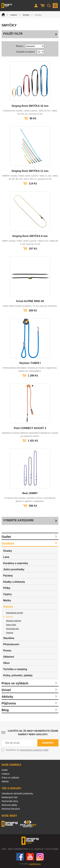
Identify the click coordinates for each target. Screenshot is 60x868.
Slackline (9, 638)
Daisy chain (11, 625)
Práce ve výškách (15, 683)
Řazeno (20, 46)
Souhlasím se (27, 750)
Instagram (40, 857)
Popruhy (10, 633)
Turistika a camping (15, 669)
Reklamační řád (9, 797)
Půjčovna (9, 703)
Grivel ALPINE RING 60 (30, 301)
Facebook (20, 857)
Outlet (6, 537)
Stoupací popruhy (14, 621)
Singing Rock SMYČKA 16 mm (30, 106)
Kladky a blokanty (14, 582)
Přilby (7, 588)
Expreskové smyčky (15, 613)
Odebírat (48, 743)
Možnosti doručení (11, 809)
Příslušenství (11, 644)
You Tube (30, 857)
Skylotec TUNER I (30, 363)
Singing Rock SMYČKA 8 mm (30, 236)
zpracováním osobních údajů (34, 750)
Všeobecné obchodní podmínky (17, 794)
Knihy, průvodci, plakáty (18, 675)
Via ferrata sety (12, 629)
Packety (8, 576)
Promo (7, 651)
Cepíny (7, 594)
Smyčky (26, 15)
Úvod (3, 15)
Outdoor (14, 15)
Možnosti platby (9, 805)
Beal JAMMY (30, 493)
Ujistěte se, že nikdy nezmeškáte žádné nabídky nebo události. (33, 733)
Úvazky (8, 551)
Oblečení (9, 657)
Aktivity (7, 697)
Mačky (7, 600)
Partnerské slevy (10, 801)
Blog (5, 710)
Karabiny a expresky (16, 563)
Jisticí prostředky (14, 569)
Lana (6, 557)
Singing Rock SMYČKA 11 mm (30, 171)
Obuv (6, 663)
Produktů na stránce (25, 52)
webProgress (35, 864)
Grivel (6, 690)
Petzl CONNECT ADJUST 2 (30, 428)
